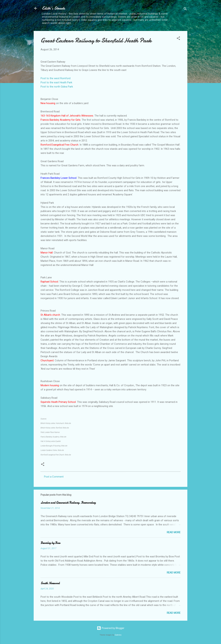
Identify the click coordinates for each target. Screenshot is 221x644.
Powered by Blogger (111, 628)
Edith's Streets (54, 8)
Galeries (118, 635)
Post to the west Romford (56, 78)
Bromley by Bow (50, 543)
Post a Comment (54, 477)
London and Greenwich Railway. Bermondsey (68, 503)
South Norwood (50, 583)
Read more (174, 532)
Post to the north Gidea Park (57, 87)
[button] (178, 39)
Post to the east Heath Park (56, 82)
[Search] (185, 9)
